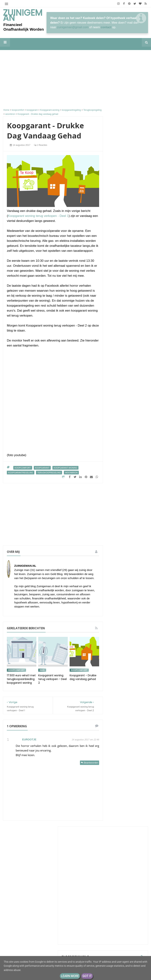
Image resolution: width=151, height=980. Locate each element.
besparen (117, 594)
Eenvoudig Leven (126, 373)
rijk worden (118, 670)
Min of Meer (122, 292)
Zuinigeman (23, 15)
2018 (118, 783)
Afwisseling (135, 377)
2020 (118, 772)
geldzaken (133, 656)
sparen (116, 690)
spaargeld (117, 683)
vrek (132, 704)
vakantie (131, 697)
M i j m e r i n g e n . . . (128, 307)
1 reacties (41, 145)
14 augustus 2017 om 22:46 (85, 740)
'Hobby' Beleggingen (126, 207)
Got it (87, 976)
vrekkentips (131, 711)
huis (42, 670)
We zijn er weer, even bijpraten (134, 270)
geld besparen (129, 622)
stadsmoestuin (132, 690)
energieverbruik (133, 615)
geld (114, 622)
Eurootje (29, 739)
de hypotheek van (122, 608)
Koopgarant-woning (65, 468)
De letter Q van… (124, 198)
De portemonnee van (123, 574)
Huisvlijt (119, 195)
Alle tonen (137, 474)
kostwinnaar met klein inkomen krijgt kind (128, 259)
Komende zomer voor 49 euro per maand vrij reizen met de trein (127, 237)
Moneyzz (120, 462)
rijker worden (119, 676)
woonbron (71, 473)
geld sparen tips (121, 649)
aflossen (116, 588)
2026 (118, 748)
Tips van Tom (123, 247)
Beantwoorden (91, 763)
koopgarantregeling (20, 473)
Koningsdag (121, 286)
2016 (118, 795)
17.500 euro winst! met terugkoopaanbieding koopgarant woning (21, 679)
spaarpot (132, 683)
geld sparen (118, 642)
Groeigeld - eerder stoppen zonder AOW (126, 350)
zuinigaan (117, 717)
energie (116, 615)
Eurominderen (124, 283)
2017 (118, 789)
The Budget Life (125, 394)
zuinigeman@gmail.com (73, 27)
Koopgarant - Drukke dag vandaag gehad (83, 677)
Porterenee (121, 213)
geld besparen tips (122, 629)
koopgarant (42, 468)
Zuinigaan (121, 230)
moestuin (135, 663)
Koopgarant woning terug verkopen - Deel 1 (38, 216)
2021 (118, 766)
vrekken (116, 711)
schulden (136, 676)
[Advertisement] (53, 80)
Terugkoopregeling (49, 473)
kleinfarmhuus (124, 418)
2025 (118, 754)
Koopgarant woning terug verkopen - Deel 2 (52, 679)
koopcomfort (23, 468)
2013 (118, 800)
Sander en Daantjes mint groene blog (127, 440)
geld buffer (118, 635)
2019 (118, 777)
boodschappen (120, 601)
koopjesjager (119, 663)
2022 (118, 760)
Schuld (115, 581)
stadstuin (117, 697)
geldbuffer (117, 656)
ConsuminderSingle (128, 204)
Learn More (70, 976)
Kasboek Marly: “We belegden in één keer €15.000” (126, 221)
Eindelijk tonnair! (124, 250)
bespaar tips (132, 588)
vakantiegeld (119, 704)
